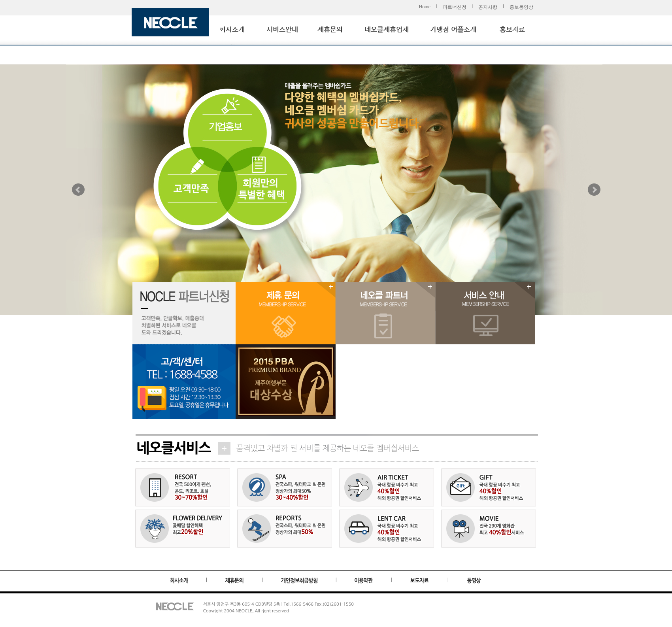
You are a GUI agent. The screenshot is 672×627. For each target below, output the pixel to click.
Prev (78, 190)
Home (425, 7)
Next (594, 190)
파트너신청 (455, 7)
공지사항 (488, 7)
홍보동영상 (521, 7)
